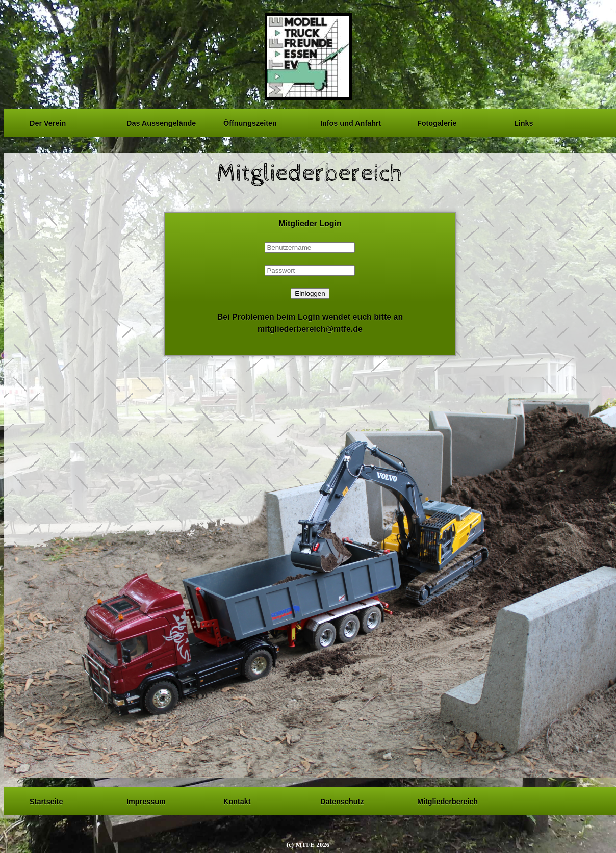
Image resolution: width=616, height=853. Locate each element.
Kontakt (237, 800)
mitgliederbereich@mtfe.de (310, 329)
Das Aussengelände (161, 122)
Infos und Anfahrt (351, 122)
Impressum (146, 800)
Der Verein (48, 122)
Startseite (46, 800)
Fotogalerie (437, 122)
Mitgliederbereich (447, 800)
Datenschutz (342, 800)
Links (524, 122)
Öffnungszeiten (250, 122)
